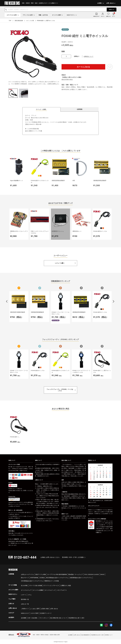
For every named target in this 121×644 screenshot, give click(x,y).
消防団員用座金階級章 (58, 181)
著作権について (109, 635)
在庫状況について (88, 56)
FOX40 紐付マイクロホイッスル (40, 181)
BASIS (102, 574)
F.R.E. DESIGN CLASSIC (92, 574)
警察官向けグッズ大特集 (52, 581)
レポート (24, 595)
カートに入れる (83, 67)
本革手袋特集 (34, 578)
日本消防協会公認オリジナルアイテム (32, 581)
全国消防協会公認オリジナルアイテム (81, 578)
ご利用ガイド (25, 609)
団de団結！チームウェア (76, 574)
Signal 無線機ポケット (17, 181)
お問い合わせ (54, 609)
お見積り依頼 (45, 609)
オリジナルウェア (26, 590)
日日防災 (42, 578)
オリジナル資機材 (38, 590)
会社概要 (24, 618)
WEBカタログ (25, 613)
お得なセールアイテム (27, 574)
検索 (112, 10)
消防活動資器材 (19, 21)
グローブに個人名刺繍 (35, 585)
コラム (30, 595)
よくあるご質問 (35, 609)
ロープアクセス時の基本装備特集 (57, 574)
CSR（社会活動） (33, 618)
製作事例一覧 (25, 599)
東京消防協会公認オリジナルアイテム (57, 578)
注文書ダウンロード (46, 613)
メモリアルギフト (62, 590)
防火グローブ (25, 578)
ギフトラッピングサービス (51, 585)
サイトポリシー (44, 618)
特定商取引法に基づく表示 (76, 618)
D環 (74, 181)
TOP (10, 21)
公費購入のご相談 (66, 585)
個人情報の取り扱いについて (59, 618)
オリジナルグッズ (50, 590)
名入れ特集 (24, 585)
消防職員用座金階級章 (100, 181)
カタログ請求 (34, 613)
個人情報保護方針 (86, 635)
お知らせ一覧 (25, 604)
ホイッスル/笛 (30, 21)
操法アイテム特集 (41, 574)
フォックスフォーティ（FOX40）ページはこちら (60, 390)
